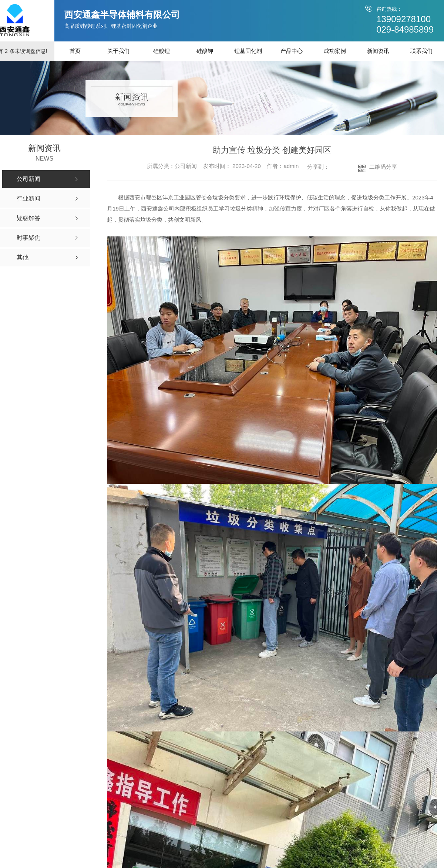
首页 (75, 51)
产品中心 (292, 51)
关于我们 (118, 51)
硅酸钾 (205, 51)
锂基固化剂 (248, 51)
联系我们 (421, 51)
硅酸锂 (162, 51)
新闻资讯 (378, 51)
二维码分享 (383, 167)
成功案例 (335, 51)
